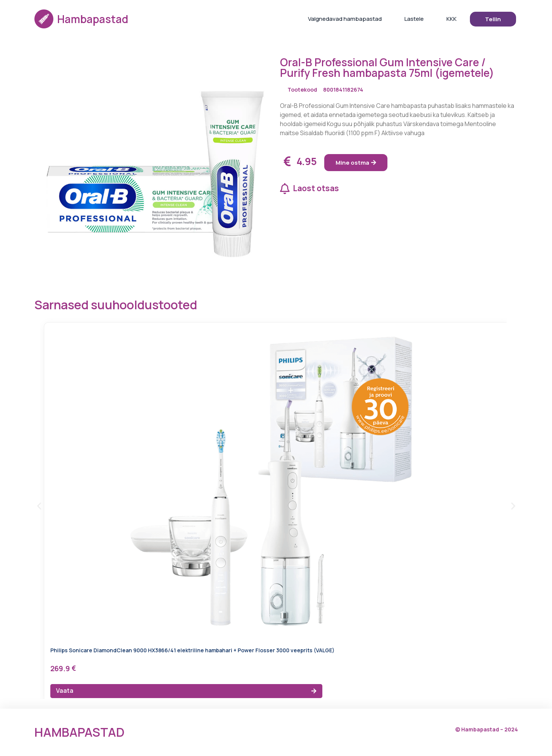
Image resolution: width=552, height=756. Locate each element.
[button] (39, 506)
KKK (452, 19)
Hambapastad (93, 19)
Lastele (414, 19)
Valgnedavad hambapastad (345, 19)
